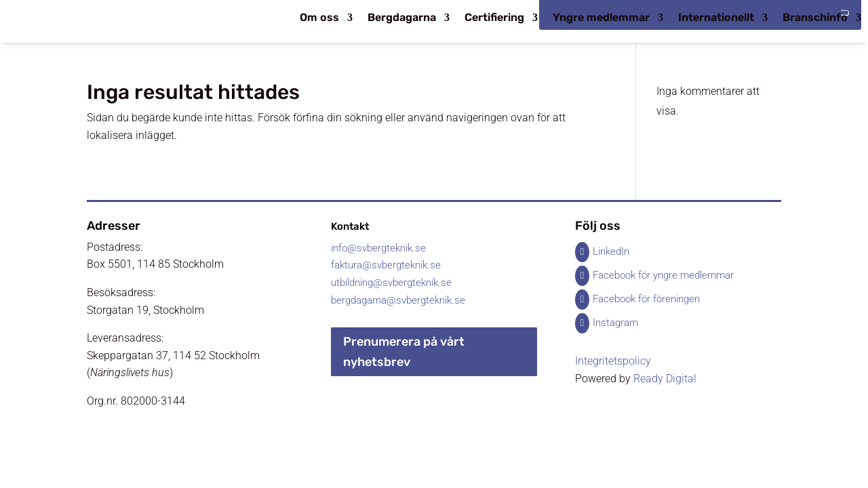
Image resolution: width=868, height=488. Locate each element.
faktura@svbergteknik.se (386, 265)
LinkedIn (611, 251)
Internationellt (716, 18)
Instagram (615, 323)
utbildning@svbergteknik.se (391, 283)
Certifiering (494, 18)
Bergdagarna (402, 18)
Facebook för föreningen (646, 299)
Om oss (319, 18)
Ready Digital (665, 379)
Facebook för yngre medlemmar (663, 275)
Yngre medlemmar (601, 18)
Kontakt (350, 226)
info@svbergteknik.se (378, 248)
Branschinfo (815, 18)
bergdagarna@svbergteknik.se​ (398, 300)
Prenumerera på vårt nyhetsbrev (404, 352)
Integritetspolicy (613, 361)
